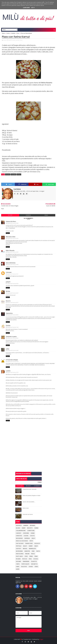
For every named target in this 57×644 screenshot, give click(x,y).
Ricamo (18, 559)
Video (36, 567)
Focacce (37, 543)
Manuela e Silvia (11, 237)
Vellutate (24, 567)
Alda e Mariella (10, 250)
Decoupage (19, 538)
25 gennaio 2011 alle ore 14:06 (13, 350)
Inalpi (36, 546)
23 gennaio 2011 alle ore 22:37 (13, 293)
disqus (46, 215)
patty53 (8, 282)
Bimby (24, 528)
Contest (19, 533)
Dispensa (27, 538)
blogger (10, 215)
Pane (33, 551)
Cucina (26, 536)
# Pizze (19, 174)
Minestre (27, 551)
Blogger (41, 639)
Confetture (31, 531)
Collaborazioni (21, 531)
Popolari (20, 486)
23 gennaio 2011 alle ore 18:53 (13, 252)
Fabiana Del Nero (11, 221)
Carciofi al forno (28, 514)
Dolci (33, 538)
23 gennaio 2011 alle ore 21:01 (13, 274)
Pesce (33, 554)
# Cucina (8, 174)
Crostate (19, 536)
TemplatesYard (27, 639)
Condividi (23, 184)
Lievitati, (18, 40)
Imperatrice (9, 313)
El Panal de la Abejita (12, 360)
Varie (18, 567)
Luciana (8, 371)
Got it (33, 8)
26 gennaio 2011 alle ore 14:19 (13, 372)
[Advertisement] (28, 459)
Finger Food (29, 543)
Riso (30, 559)
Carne (36, 528)
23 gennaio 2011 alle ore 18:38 (13, 223)
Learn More (26, 8)
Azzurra (8, 301)
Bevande (32, 525)
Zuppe (18, 569)
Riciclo (25, 559)
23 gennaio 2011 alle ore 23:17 (13, 303)
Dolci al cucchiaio (22, 541)
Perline (27, 554)
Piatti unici (19, 556)
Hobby (31, 546)
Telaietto (34, 561)
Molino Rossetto (47, 83)
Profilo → (26, 600)
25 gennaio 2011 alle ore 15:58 (13, 361)
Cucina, (14, 40)
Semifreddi (26, 561)
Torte (18, 564)
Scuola (36, 559)
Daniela (8, 326)
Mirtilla (8, 291)
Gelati (25, 546)
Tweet (9, 184)
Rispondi (8, 233)
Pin (36, 184)
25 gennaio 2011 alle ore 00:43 (13, 338)
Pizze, (21, 40)
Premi (31, 556)
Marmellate (32, 549)
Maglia (25, 549)
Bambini (26, 525)
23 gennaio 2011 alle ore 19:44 (13, 264)
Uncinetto (34, 564)
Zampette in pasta (11, 337)
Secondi (19, 561)
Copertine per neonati (30, 489)
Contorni (26, 533)
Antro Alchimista (11, 263)
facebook (28, 215)
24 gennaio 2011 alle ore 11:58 (13, 327)
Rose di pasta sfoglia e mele (31, 495)
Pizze (26, 556)
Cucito (32, 536)
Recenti (29, 486)
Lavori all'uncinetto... (29, 502)
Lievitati (19, 549)
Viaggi (31, 567)
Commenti (37, 486)
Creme (33, 533)
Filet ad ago (20, 543)
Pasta (38, 551)
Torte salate (25, 564)
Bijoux (18, 528)
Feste (31, 541)
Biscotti (30, 528)
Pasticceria (20, 554)
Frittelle (19, 546)
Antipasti (19, 525)
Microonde (19, 551)
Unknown (9, 272)
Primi (36, 556)
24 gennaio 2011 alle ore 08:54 (13, 315)
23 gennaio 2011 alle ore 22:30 (13, 283)
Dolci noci (26, 508)
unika (7, 349)
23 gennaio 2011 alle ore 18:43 (13, 238)
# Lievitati (13, 174)
